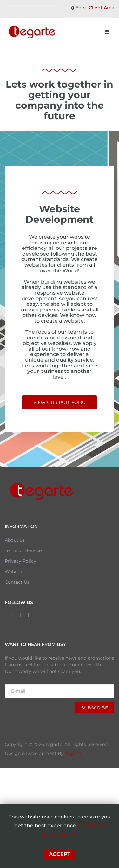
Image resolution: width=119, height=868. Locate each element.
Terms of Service (23, 550)
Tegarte (73, 753)
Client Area (102, 8)
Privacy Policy (20, 561)
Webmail (15, 571)
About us (15, 540)
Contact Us (17, 582)
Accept (60, 854)
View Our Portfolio (60, 402)
